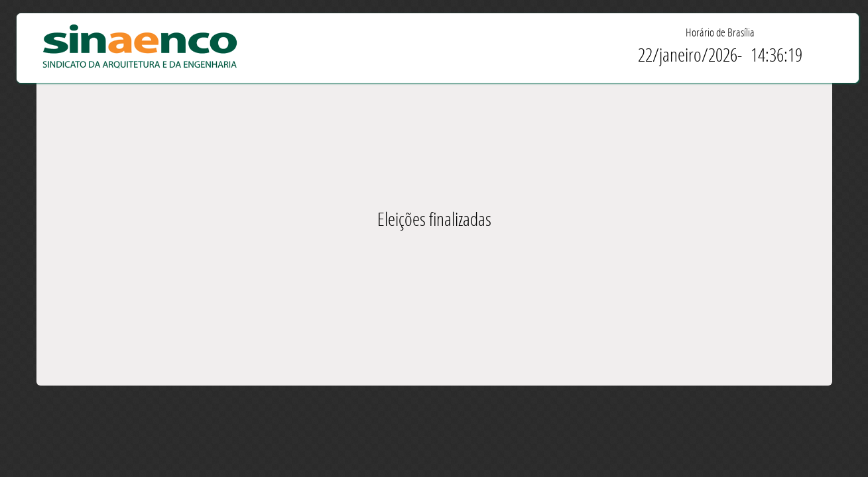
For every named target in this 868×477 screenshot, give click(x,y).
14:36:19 (776, 55)
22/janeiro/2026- (690, 55)
